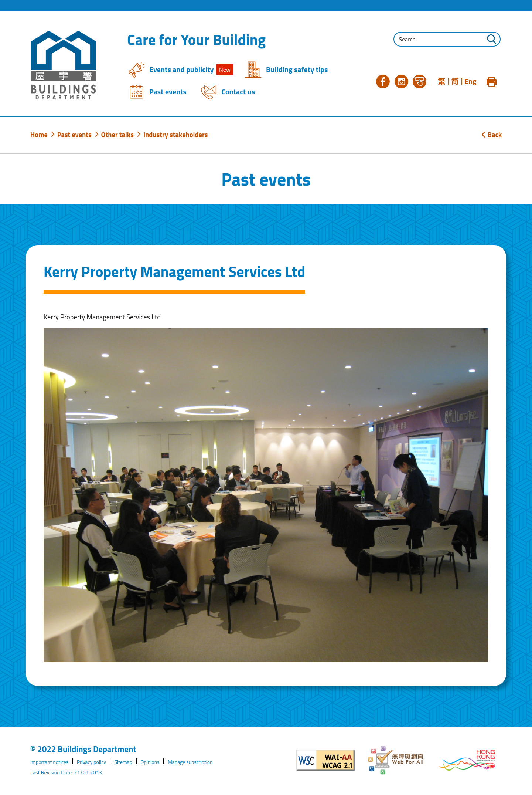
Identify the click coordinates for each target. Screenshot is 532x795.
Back (492, 135)
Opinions (154, 762)
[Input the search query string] (447, 39)
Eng (470, 81)
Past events (74, 135)
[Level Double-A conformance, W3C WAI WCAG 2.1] (326, 760)
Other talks (117, 135)
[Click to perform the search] (491, 40)
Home (39, 135)
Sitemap (126, 762)
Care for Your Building (196, 40)
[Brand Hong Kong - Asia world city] (467, 760)
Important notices (50, 762)
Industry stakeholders (176, 135)
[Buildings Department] (64, 65)
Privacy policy (93, 762)
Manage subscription (195, 762)
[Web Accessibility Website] (396, 760)
